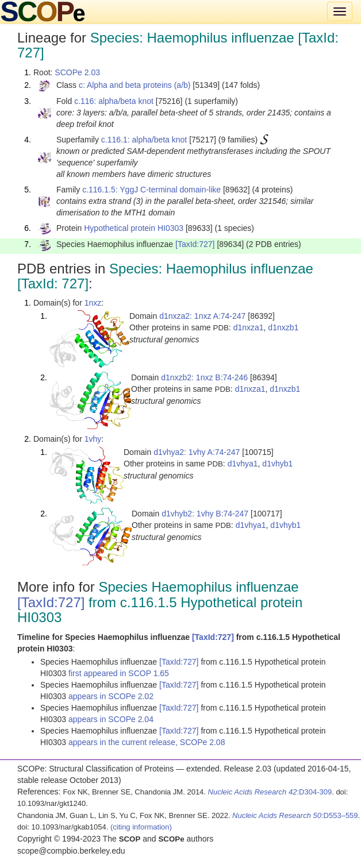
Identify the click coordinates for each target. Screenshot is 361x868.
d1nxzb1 (283, 327)
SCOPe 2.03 (77, 72)
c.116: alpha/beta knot (114, 101)
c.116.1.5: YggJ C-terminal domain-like (151, 190)
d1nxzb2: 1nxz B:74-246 (204, 377)
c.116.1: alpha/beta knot (144, 140)
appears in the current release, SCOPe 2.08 (147, 742)
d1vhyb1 (277, 464)
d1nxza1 (249, 327)
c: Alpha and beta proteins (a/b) (135, 85)
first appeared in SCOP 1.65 (119, 673)
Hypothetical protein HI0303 (134, 228)
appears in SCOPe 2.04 (111, 719)
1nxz (93, 303)
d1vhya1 (243, 464)
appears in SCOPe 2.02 (111, 696)
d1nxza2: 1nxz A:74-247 (202, 316)
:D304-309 (270, 792)
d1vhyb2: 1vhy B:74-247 (205, 514)
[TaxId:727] (195, 244)
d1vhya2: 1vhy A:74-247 (197, 452)
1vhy (93, 439)
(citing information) (141, 827)
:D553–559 (295, 815)
